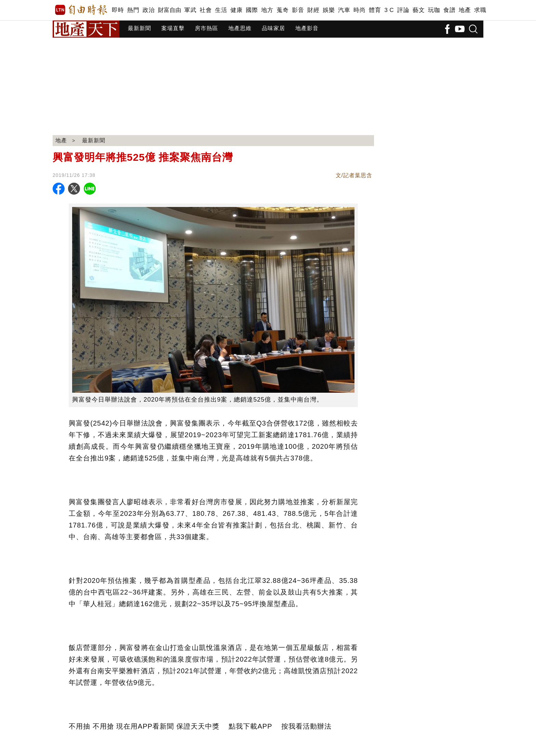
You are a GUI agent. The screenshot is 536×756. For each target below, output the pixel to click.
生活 (221, 10)
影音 (298, 10)
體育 (375, 10)
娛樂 (329, 10)
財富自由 (169, 10)
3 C (389, 10)
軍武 (190, 10)
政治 (149, 10)
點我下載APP (250, 726)
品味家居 (273, 28)
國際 (252, 10)
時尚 (359, 10)
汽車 (344, 10)
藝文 (419, 10)
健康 (236, 10)
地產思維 (240, 28)
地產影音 (307, 28)
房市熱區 (206, 28)
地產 (465, 10)
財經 (313, 10)
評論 (403, 10)
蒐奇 (283, 10)
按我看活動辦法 (306, 726)
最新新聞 (139, 28)
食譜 (449, 10)
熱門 (133, 10)
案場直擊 (173, 28)
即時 (118, 10)
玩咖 (434, 10)
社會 (206, 10)
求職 (480, 10)
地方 (267, 10)
